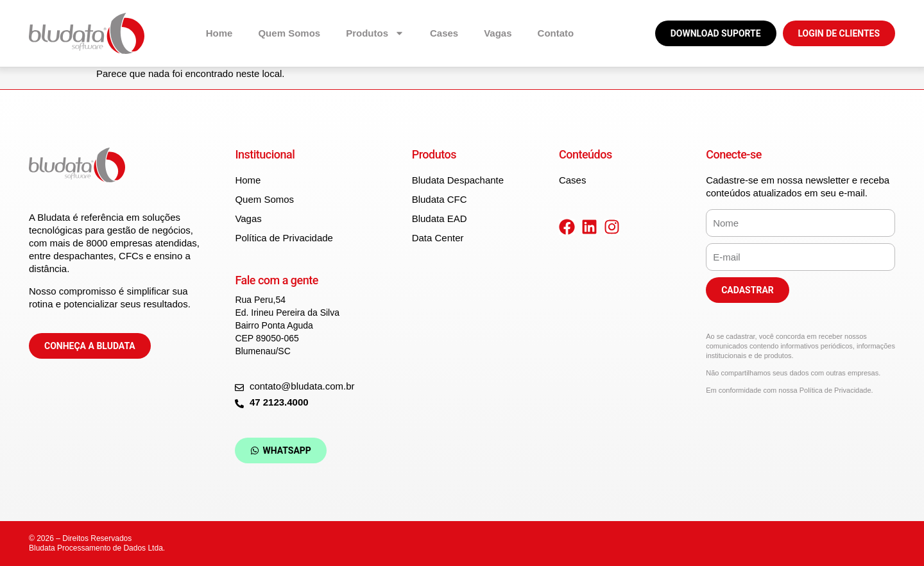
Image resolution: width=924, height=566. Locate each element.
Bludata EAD (440, 219)
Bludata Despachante (458, 180)
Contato (556, 33)
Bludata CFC (440, 199)
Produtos (375, 33)
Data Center (438, 238)
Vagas (498, 33)
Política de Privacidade (284, 238)
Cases (444, 33)
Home (219, 33)
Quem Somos (289, 33)
